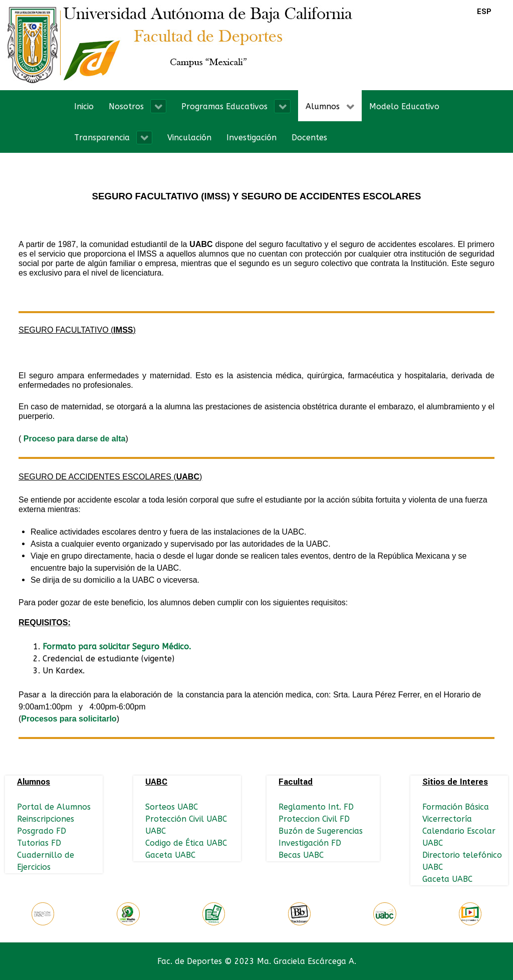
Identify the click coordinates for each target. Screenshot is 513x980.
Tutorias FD (39, 843)
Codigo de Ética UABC (186, 843)
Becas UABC (301, 855)
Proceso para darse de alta (75, 439)
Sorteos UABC (172, 807)
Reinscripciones (46, 819)
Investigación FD (310, 843)
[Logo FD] (180, 44)
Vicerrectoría (447, 819)
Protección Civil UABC (186, 819)
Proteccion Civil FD (314, 819)
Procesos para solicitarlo (69, 719)
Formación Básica (456, 807)
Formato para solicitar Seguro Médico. (117, 647)
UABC (156, 831)
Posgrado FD (42, 831)
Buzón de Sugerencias (321, 831)
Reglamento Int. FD (316, 807)
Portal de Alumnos (54, 807)
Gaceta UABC (170, 855)
